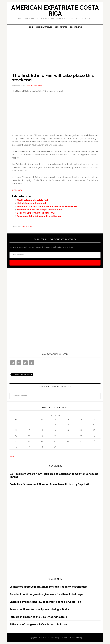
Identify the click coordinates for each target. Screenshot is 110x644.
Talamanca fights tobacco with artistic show (39, 216)
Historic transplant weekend (31, 203)
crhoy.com (17, 190)
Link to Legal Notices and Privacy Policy (66, 638)
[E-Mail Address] (55, 255)
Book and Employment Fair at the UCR (36, 213)
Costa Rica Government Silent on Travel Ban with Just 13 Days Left (49, 484)
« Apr (12, 456)
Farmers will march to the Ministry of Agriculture (38, 617)
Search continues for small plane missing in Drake (39, 609)
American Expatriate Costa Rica (55, 11)
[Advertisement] (55, 48)
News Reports (28, 226)
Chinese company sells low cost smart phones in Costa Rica (45, 602)
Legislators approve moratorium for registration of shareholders (49, 587)
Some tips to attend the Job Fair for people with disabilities (47, 206)
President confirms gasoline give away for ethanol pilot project (47, 594)
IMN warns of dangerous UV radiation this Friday (38, 624)
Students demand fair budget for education (39, 210)
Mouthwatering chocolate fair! (32, 200)
